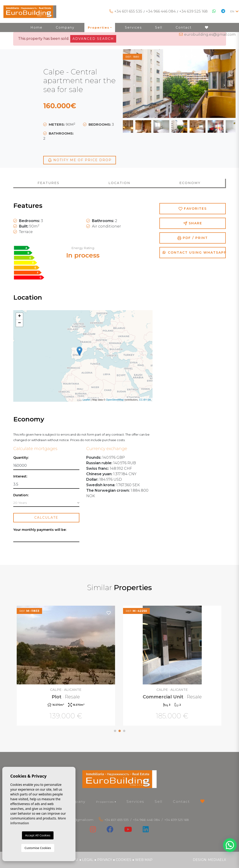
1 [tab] (115, 731)
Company (76, 802)
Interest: (20, 476)
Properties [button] (105, 802)
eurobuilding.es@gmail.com (210, 34)
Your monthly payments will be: (40, 530)
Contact (181, 802)
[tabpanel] (66, 666)
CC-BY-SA (145, 400)
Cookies (124, 860)
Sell (158, 802)
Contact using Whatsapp (194, 252)
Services (135, 802)
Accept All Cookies (38, 835)
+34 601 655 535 (128, 11)
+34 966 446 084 (161, 11)
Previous (134, 84)
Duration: (21, 495)
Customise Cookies (38, 848)
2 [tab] (120, 731)
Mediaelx (217, 860)
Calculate (46, 518)
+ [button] (19, 316)
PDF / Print (193, 238)
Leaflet (86, 400)
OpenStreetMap (115, 400)
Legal (88, 860)
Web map (144, 860)
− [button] (19, 323)
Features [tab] (48, 183)
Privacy (105, 860)
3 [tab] (124, 731)
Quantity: (21, 458)
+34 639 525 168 (193, 11)
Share (193, 223)
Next (224, 84)
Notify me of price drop (80, 160)
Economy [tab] (190, 183)
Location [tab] (119, 183)
